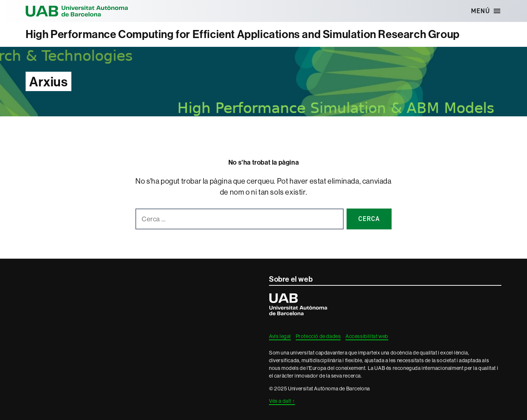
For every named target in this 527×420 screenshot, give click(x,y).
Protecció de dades (318, 336)
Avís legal (280, 336)
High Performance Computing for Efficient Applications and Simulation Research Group (243, 34)
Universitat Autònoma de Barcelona (77, 11)
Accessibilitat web (367, 336)
